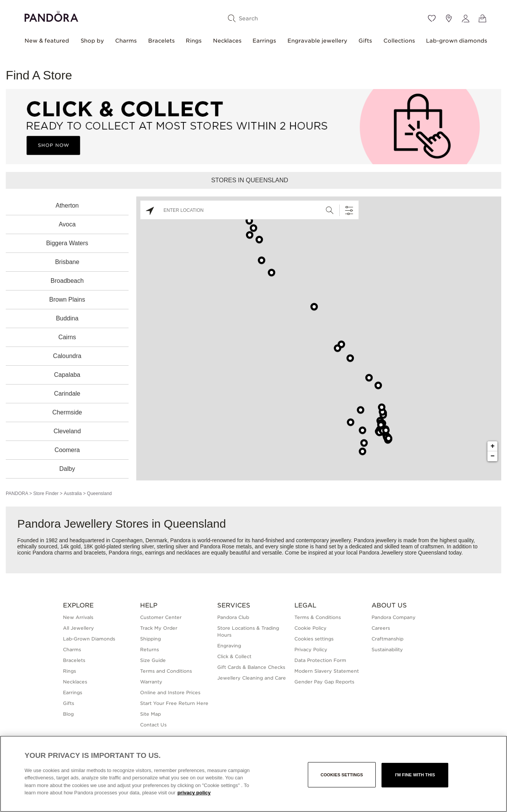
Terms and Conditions (166, 671)
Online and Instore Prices (170, 692)
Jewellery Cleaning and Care (252, 678)
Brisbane (67, 262)
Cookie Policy (310, 628)
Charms (126, 41)
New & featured (47, 41)
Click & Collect (234, 656)
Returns (149, 649)
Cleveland (67, 431)
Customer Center (161, 617)
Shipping (150, 639)
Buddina (67, 318)
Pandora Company (394, 617)
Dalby (67, 469)
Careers (381, 628)
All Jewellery (78, 628)
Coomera (67, 450)
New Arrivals (78, 617)
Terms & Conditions (318, 617)
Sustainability (387, 649)
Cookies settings (314, 639)
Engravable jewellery (317, 41)
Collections (399, 41)
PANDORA (17, 493)
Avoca (67, 224)
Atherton (67, 205)
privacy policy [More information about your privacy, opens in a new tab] (194, 793)
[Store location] (449, 18)
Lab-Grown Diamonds (89, 639)
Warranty (151, 682)
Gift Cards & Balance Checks (251, 667)
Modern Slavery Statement (327, 671)
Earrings (264, 41)
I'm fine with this (415, 775)
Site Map (150, 714)
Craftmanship (387, 639)
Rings (194, 41)
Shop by (92, 41)
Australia (73, 493)
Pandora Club (233, 617)
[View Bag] (482, 18)
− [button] (493, 456)
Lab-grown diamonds (457, 41)
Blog (68, 714)
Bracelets (161, 41)
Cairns (67, 337)
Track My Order (159, 628)
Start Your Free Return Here (174, 703)
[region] (253, 774)
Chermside (67, 412)
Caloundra (67, 356)
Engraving (229, 646)
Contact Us (153, 725)
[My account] (466, 18)
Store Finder (46, 493)
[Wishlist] (432, 18)
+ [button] (493, 446)
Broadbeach (67, 281)
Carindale (67, 394)
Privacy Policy (311, 649)
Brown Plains (67, 300)
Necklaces (227, 41)
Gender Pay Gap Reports (324, 682)
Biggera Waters (67, 243)
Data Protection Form (320, 660)
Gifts (365, 41)
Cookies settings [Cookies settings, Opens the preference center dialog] (342, 775)
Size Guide (153, 660)
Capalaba (67, 375)
